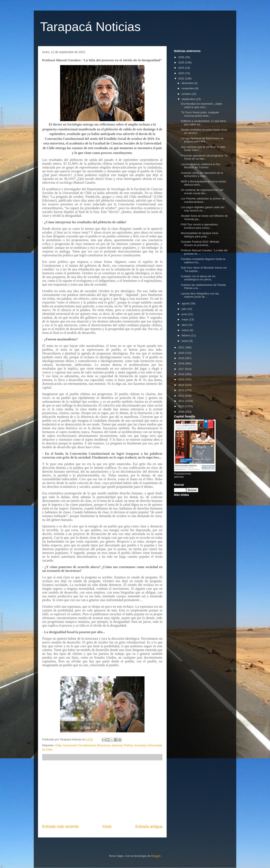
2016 (182, 374)
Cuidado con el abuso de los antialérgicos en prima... (198, 278)
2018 (182, 363)
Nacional (117, 745)
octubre (187, 94)
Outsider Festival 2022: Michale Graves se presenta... (200, 243)
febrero (186, 335)
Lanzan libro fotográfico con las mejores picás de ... (200, 295)
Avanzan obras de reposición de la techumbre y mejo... (202, 175)
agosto (186, 303)
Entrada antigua (149, 827)
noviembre (188, 88)
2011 (182, 401)
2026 (182, 57)
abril (185, 325)
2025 (182, 62)
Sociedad (140, 745)
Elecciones (103, 745)
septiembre (189, 99)
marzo (186, 330)
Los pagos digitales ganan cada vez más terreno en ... (203, 209)
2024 (182, 68)
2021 (182, 347)
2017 (182, 369)
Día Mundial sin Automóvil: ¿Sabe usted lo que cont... (201, 105)
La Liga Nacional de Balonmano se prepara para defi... (202, 140)
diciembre (188, 83)
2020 (182, 353)
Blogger (156, 856)
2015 (182, 379)
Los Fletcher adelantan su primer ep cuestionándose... (203, 200)
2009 (182, 412)
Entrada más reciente (60, 827)
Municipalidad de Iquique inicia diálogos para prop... (199, 235)
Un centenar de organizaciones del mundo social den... (202, 192)
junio (185, 314)
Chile (58, 745)
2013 (182, 390)
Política (128, 745)
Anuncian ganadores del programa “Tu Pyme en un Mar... (204, 157)
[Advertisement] (102, 792)
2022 (182, 78)
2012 (182, 396)
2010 (182, 406)
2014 (182, 385)
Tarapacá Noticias (90, 27)
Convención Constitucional (79, 745)
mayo (185, 319)
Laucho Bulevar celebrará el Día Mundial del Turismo (200, 166)
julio (184, 309)
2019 (182, 358)
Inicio (107, 827)
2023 (182, 73)
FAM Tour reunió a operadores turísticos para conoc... (199, 226)
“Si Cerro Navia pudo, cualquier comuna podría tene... (200, 114)
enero (186, 341)
